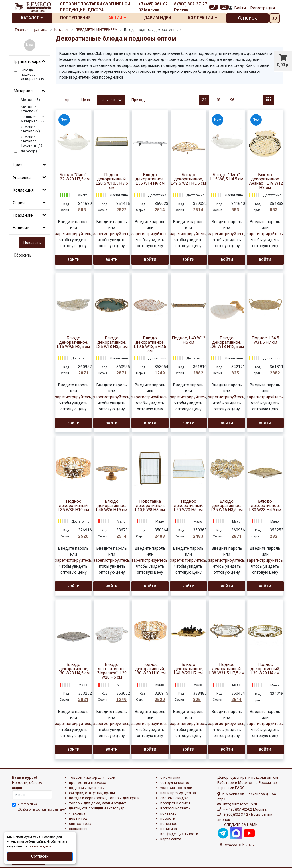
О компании (170, 777)
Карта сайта (171, 839)
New (30, 45)
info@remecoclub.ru (240, 804)
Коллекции (203, 18)
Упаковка (22, 178)
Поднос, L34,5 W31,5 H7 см (265, 340)
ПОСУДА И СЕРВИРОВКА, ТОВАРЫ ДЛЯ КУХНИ (104, 798)
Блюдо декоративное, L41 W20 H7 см (188, 669)
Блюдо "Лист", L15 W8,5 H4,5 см (227, 177)
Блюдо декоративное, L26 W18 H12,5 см (227, 342)
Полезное (169, 824)
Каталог (32, 18)
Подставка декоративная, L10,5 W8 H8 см (150, 506)
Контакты (169, 813)
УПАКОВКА (77, 813)
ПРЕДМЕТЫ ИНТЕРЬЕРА (88, 783)
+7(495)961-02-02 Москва (245, 809)
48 (218, 100)
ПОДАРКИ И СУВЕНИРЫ (87, 788)
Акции (117, 18)
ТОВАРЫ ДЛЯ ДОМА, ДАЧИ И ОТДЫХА (98, 803)
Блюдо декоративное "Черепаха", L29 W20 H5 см (112, 671)
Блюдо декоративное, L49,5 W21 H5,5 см (188, 179)
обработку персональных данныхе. (42, 810)
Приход (138, 100)
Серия (19, 203)
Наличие (21, 228)
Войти (240, 8)
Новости (168, 818)
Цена (86, 100)
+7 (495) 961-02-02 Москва (154, 7)
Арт (68, 100)
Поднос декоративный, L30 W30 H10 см (150, 669)
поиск (248, 18)
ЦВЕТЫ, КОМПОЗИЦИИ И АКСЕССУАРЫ (98, 808)
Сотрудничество (175, 783)
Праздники (23, 215)
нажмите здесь (39, 846)
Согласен (40, 856)
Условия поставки (176, 788)
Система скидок (174, 798)
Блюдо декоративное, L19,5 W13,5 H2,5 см (150, 345)
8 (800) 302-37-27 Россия (190, 7)
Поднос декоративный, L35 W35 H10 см (73, 506)
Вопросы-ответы (176, 808)
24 (204, 100)
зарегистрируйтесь (73, 234)
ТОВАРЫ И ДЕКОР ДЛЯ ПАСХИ (92, 777)
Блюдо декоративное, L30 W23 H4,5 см (265, 506)
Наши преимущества (178, 793)
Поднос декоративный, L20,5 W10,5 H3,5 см (112, 181)
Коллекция (23, 190)
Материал (23, 91)
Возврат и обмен (175, 803)
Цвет (18, 165)
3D (275, 18)
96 (232, 100)
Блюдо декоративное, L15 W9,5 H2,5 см (73, 342)
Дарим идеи (158, 18)
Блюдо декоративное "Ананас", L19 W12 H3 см (265, 181)
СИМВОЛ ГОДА (80, 824)
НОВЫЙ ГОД (78, 818)
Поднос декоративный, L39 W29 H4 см (265, 669)
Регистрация (263, 8)
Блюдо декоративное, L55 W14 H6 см (150, 179)
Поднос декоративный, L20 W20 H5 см (188, 506)
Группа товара (27, 61)
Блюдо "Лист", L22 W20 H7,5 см (74, 177)
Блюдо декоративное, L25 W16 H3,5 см (227, 506)
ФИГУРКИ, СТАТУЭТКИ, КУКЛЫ (92, 793)
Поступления (75, 18)
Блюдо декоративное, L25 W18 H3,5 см (112, 342)
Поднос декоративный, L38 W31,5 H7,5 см (227, 669)
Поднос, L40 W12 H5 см (188, 340)
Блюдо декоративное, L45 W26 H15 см (112, 506)
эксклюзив (79, 829)
